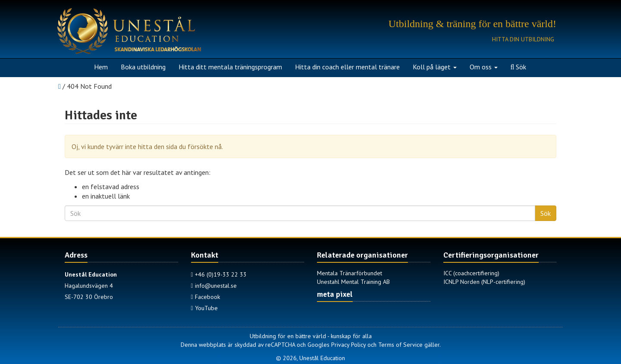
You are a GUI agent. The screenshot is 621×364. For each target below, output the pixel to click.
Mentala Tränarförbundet (350, 273)
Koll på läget (435, 67)
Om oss (484, 67)
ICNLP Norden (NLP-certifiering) (484, 282)
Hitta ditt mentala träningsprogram (230, 67)
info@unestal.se (214, 286)
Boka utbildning (143, 67)
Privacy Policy (348, 345)
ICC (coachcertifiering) (471, 273)
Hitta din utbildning (523, 39)
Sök (519, 67)
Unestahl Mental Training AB (353, 282)
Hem (101, 67)
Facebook (205, 297)
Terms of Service (400, 345)
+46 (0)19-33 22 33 (219, 274)
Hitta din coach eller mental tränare (347, 67)
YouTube (204, 308)
